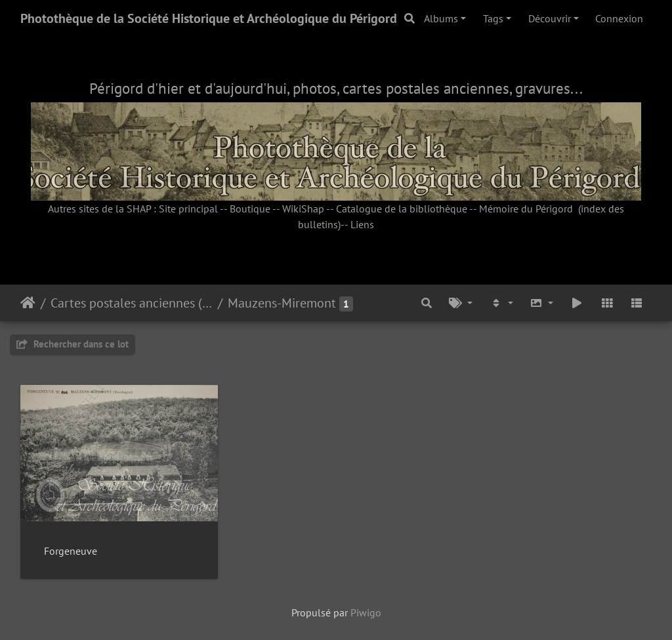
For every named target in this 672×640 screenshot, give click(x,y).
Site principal (188, 209)
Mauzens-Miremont (282, 303)
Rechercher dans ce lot (73, 344)
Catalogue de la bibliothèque (402, 209)
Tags (493, 18)
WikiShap (303, 209)
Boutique (250, 209)
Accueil (28, 303)
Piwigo (366, 612)
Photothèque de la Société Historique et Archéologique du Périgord (209, 18)
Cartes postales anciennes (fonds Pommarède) (132, 303)
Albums (441, 18)
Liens (362, 224)
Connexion (619, 18)
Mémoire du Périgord (526, 209)
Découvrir (550, 18)
